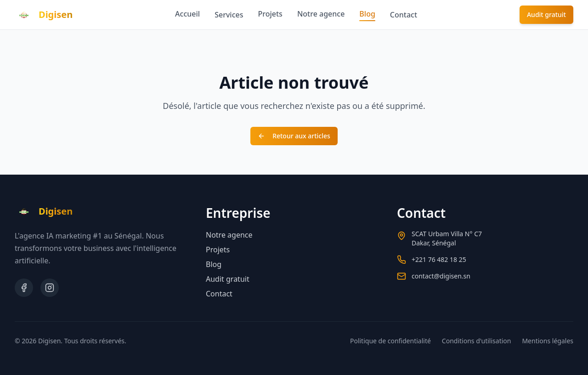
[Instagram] (50, 288)
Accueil (187, 14)
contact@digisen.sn (441, 276)
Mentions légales (548, 341)
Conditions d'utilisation (477, 341)
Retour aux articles (294, 136)
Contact (404, 15)
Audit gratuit (546, 14)
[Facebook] (24, 288)
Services (229, 15)
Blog (367, 15)
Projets (270, 14)
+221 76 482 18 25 (439, 259)
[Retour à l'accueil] (44, 15)
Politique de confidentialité (390, 341)
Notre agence (321, 14)
